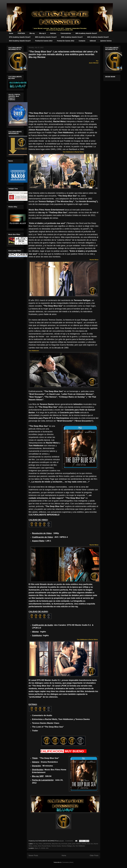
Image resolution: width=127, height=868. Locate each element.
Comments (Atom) (68, 862)
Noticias (53, 33)
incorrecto (64, 844)
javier (70, 844)
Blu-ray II (42, 33)
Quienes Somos (106, 41)
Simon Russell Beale (44, 846)
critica (40, 844)
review (35, 846)
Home (11, 33)
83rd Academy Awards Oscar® (20, 41)
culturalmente (47, 844)
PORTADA (21, 33)
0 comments (69, 841)
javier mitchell (76, 844)
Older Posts (94, 855)
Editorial (93, 41)
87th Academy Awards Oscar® (20, 37)
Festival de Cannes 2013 (44, 41)
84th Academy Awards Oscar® (98, 37)
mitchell (84, 844)
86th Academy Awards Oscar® (46, 37)
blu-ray (36, 844)
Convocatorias (66, 33)
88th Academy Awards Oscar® (86, 33)
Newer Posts (33, 855)
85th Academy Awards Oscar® (72, 37)
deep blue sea (56, 844)
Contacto (82, 41)
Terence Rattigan (67, 846)
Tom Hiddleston (80, 846)
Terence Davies (56, 846)
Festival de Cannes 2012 (66, 41)
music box (90, 844)
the (74, 846)
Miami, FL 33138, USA (41, 848)
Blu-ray (32, 33)
